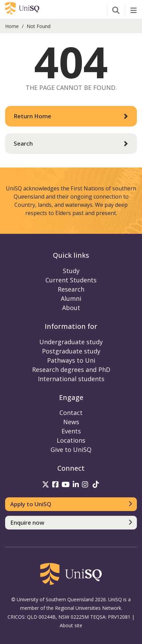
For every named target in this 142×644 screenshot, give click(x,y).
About (71, 308)
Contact (71, 413)
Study (71, 271)
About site (71, 625)
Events (71, 431)
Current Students (71, 280)
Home (12, 26)
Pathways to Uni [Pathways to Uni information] (71, 360)
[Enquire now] (71, 523)
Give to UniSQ (71, 450)
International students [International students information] (71, 379)
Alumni (71, 298)
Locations (71, 440)
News (71, 422)
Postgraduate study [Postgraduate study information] (71, 351)
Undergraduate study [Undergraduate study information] (71, 342)
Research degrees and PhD (71, 370)
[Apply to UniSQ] (71, 504)
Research (71, 289)
